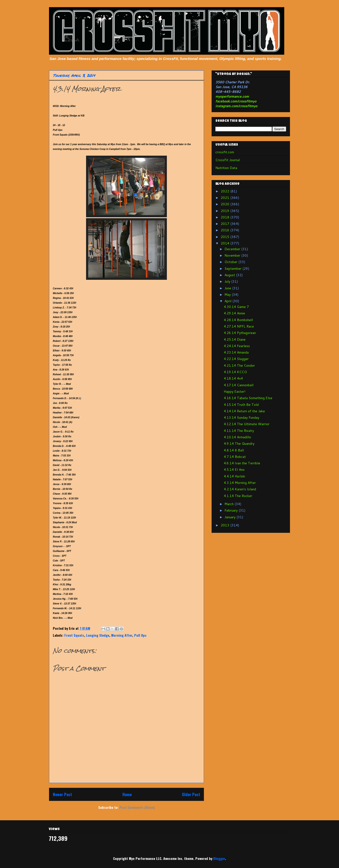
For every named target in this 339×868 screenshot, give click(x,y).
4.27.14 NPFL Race (239, 326)
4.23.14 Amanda (236, 352)
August (230, 275)
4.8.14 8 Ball (234, 450)
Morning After (122, 635)
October (231, 262)
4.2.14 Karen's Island (240, 489)
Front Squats (74, 635)
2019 (225, 211)
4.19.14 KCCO (235, 372)
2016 (225, 230)
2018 (225, 217)
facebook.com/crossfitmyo (236, 101)
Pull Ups (140, 635)
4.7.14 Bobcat (235, 457)
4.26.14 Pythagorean (240, 333)
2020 (225, 204)
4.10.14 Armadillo (237, 437)
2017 (225, 224)
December (233, 249)
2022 (225, 191)
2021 (225, 198)
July (228, 281)
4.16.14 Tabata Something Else (248, 398)
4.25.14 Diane (235, 339)
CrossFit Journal (228, 160)
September (233, 269)
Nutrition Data (226, 168)
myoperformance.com (232, 96)
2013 (225, 525)
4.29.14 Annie (234, 313)
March (230, 504)
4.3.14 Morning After (240, 483)
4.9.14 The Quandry (239, 444)
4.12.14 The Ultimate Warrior (247, 424)
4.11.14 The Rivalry (239, 431)
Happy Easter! (235, 392)
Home (127, 794)
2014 (225, 243)
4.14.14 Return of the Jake (244, 411)
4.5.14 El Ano (234, 470)
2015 (225, 237)
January (230, 517)
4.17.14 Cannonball (239, 385)
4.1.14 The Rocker (238, 496)
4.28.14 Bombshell (238, 320)
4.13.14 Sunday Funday (241, 418)
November (233, 255)
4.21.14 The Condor (239, 365)
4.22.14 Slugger (236, 359)
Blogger (219, 858)
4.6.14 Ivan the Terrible (242, 463)
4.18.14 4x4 (233, 378)
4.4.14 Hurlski (234, 476)
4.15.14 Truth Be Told (241, 405)
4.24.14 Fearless (237, 346)
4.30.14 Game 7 (236, 307)
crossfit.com (225, 152)
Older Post (191, 794)
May (228, 295)
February (232, 510)
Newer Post (62, 794)
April (228, 301)
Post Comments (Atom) (137, 807)
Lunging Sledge (98, 635)
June (228, 288)
